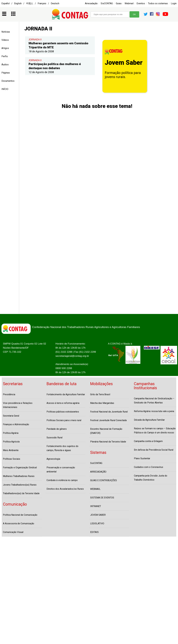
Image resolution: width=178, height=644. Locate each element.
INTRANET (96, 506)
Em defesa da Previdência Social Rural (154, 450)
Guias (119, 3)
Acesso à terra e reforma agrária (63, 403)
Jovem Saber (124, 63)
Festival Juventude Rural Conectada (108, 420)
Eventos (141, 3)
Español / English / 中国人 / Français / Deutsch (30, 3)
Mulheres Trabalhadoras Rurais (19, 476)
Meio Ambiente (11, 450)
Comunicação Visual (13, 532)
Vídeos (5, 40)
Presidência (9, 394)
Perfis (5, 56)
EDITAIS (94, 532)
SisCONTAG (107, 3)
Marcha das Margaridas (102, 403)
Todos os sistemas (158, 3)
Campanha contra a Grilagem (148, 441)
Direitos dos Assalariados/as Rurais (65, 489)
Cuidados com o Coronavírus (149, 467)
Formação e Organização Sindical (20, 468)
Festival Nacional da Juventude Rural (109, 412)
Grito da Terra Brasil (100, 394)
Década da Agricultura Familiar (149, 420)
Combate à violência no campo (62, 480)
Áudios (5, 65)
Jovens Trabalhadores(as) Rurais (20, 485)
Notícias (6, 32)
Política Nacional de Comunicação (20, 515)
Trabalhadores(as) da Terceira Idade (21, 493)
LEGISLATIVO (97, 523)
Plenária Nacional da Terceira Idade (108, 442)
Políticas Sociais (12, 459)
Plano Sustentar (142, 458)
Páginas (6, 73)
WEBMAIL (95, 489)
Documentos (8, 81)
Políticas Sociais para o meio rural (64, 420)
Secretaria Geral (11, 416)
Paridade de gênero (57, 429)
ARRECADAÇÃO (98, 472)
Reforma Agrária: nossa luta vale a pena (154, 411)
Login (174, 3)
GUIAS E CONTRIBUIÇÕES (104, 480)
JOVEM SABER (98, 515)
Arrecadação (91, 3)
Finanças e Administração (16, 424)
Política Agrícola (11, 442)
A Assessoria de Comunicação (19, 523)
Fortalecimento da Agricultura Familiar (66, 394)
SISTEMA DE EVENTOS (102, 498)
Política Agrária (11, 433)
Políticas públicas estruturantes (63, 412)
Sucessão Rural (54, 438)
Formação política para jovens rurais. (123, 75)
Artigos (5, 48)
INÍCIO (5, 89)
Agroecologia (53, 459)
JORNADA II (35, 40)
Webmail (129, 3)
